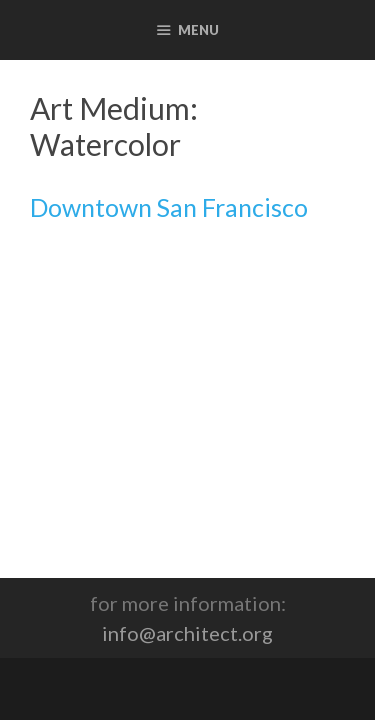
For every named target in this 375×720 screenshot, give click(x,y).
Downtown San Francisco (169, 207)
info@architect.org (187, 633)
